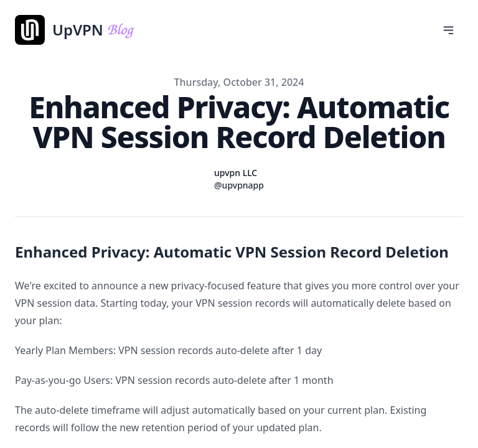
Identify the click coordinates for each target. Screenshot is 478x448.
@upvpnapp (239, 185)
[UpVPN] (119, 30)
